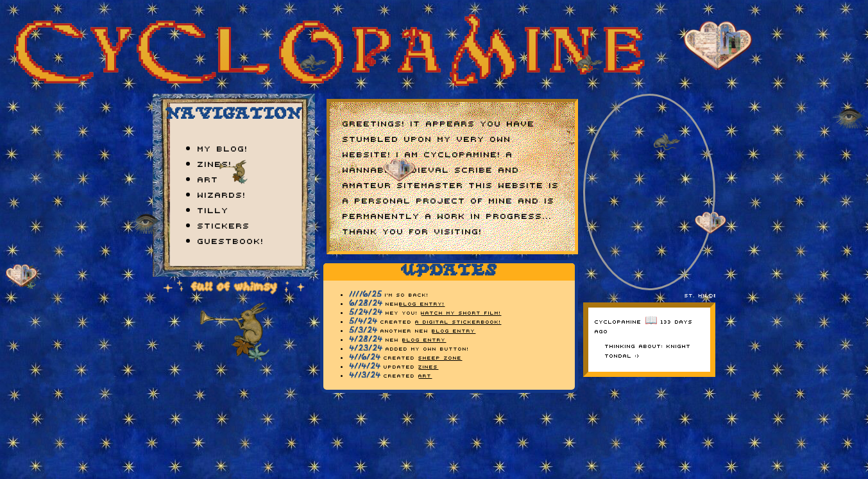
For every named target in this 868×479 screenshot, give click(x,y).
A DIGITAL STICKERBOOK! (458, 321)
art (208, 179)
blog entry (454, 330)
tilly (213, 209)
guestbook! (231, 240)
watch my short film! (461, 312)
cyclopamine (618, 321)
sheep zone (440, 357)
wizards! (222, 194)
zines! (215, 163)
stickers (224, 225)
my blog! (223, 148)
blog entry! (422, 303)
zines (428, 366)
